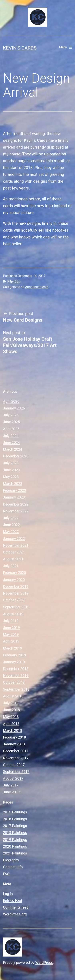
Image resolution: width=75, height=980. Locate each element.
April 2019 (11, 641)
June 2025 (11, 422)
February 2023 (14, 490)
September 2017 (16, 772)
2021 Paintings (15, 853)
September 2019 (16, 607)
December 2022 (16, 504)
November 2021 (16, 545)
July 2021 (11, 566)
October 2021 (14, 552)
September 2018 (16, 689)
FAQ (6, 874)
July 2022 (11, 518)
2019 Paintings (15, 840)
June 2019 (11, 628)
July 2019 (11, 621)
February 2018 (14, 737)
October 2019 (14, 600)
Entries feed (12, 900)
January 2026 (14, 408)
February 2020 (14, 573)
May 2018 (11, 717)
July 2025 (11, 415)
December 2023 (16, 456)
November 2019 (16, 593)
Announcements (37, 287)
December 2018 (16, 669)
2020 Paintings (15, 846)
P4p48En (14, 281)
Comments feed (16, 907)
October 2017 (14, 765)
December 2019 (16, 586)
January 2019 (14, 662)
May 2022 (11, 532)
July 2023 (11, 463)
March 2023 (13, 484)
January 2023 (14, 497)
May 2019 (11, 634)
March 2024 (13, 449)
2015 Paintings (15, 812)
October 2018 (14, 682)
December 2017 (16, 751)
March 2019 (13, 648)
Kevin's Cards (20, 48)
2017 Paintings (15, 826)
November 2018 (16, 675)
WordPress (44, 962)
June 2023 (11, 470)
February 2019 (14, 655)
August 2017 (13, 778)
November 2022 (16, 511)
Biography (11, 860)
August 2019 (13, 614)
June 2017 (11, 792)
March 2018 (13, 730)
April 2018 (11, 724)
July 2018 (11, 703)
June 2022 (11, 525)
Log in (8, 894)
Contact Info (13, 867)
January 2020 (14, 580)
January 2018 (14, 744)
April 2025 (11, 429)
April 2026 (11, 401)
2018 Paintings (15, 833)
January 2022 (14, 539)
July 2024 (11, 436)
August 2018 (13, 696)
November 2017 (16, 758)
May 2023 (11, 477)
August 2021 (13, 559)
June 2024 (11, 442)
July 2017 (11, 785)
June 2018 (11, 710)
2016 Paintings (15, 819)
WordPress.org (15, 914)
